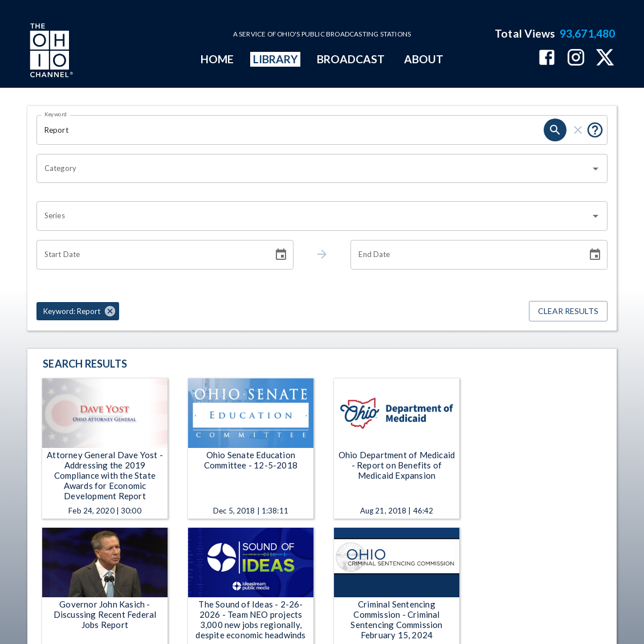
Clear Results (568, 311)
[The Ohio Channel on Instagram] (576, 58)
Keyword (56, 114)
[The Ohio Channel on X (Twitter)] (605, 58)
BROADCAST (351, 59)
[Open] (596, 169)
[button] (78, 311)
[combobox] (313, 169)
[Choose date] (281, 255)
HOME (217, 59)
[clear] (578, 130)
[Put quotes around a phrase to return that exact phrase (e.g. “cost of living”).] (595, 130)
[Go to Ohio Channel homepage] (50, 52)
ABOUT (424, 59)
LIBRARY (276, 59)
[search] (555, 130)
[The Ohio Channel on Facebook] (547, 58)
